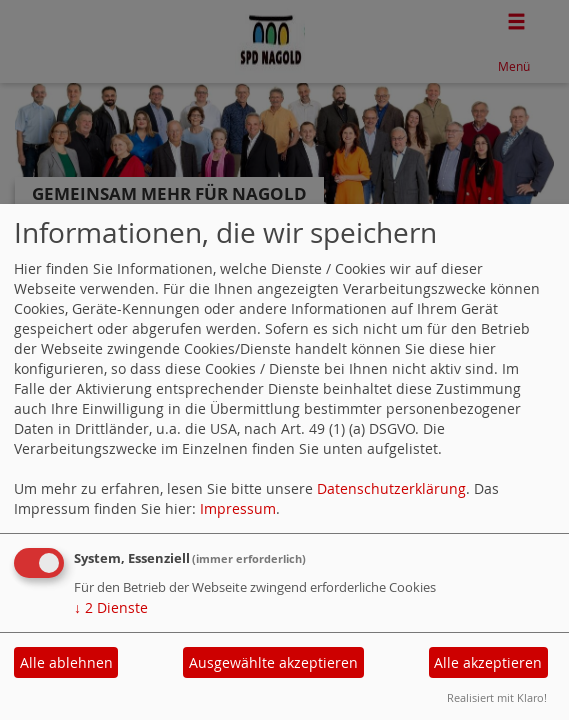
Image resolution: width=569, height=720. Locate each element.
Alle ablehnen (66, 662)
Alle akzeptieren (488, 662)
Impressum (238, 508)
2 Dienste (111, 607)
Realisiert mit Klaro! (497, 697)
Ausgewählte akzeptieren (273, 662)
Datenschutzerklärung (391, 488)
